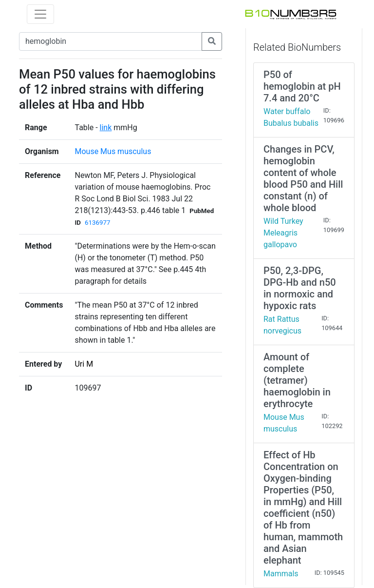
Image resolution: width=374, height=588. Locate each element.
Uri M (84, 364)
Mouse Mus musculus (113, 151)
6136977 (97, 223)
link (106, 127)
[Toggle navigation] (40, 14)
